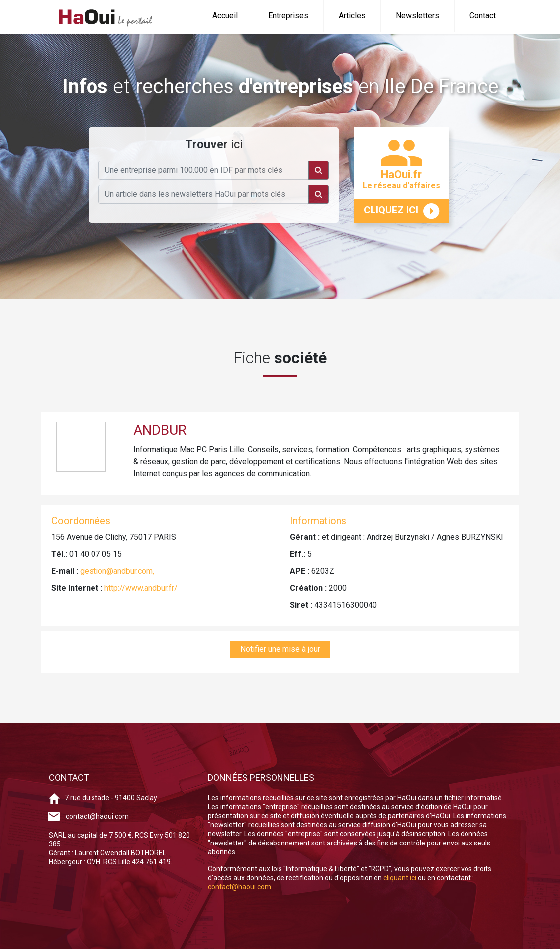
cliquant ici (401, 878)
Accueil (225, 16)
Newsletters (418, 16)
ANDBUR (160, 430)
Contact (483, 16)
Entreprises (288, 16)
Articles (352, 16)
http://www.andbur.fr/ (141, 588)
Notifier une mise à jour (280, 649)
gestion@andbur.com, (117, 571)
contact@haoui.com (97, 816)
